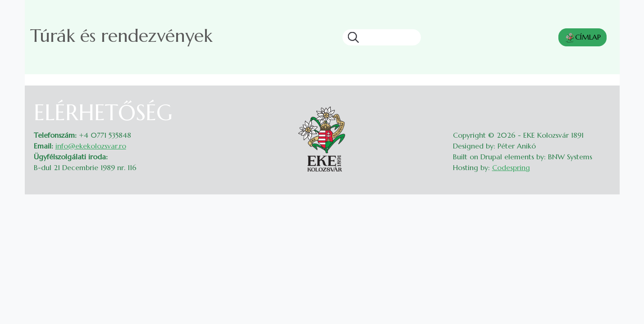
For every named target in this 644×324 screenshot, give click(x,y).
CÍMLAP (582, 38)
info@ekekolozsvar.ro (91, 146)
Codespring (511, 167)
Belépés (602, 105)
